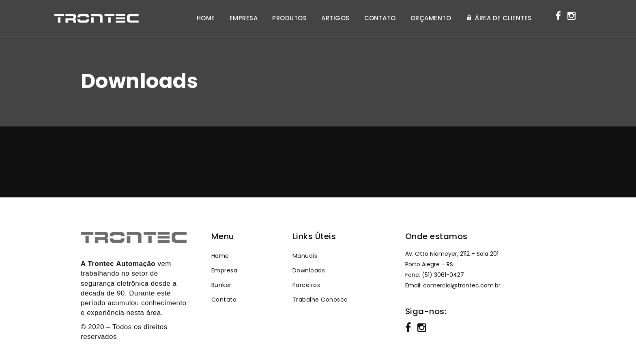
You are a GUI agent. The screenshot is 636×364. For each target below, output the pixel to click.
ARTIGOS (335, 18)
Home (220, 256)
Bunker (221, 285)
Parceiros (306, 285)
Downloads (309, 270)
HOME (206, 18)
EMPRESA (244, 18)
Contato (224, 300)
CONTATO (380, 18)
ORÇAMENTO (431, 18)
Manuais (305, 256)
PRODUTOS (289, 18)
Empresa (224, 270)
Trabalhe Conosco (320, 300)
